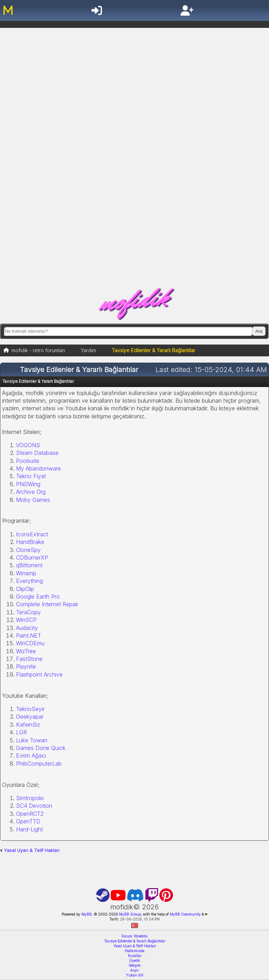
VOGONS (28, 445)
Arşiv (134, 970)
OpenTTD (28, 821)
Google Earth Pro (38, 596)
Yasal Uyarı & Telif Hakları (32, 850)
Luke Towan (32, 740)
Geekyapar (30, 717)
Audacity (27, 628)
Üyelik (134, 961)
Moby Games (33, 500)
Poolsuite (28, 461)
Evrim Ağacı (31, 756)
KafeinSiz (28, 725)
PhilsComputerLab (39, 764)
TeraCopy (28, 612)
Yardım (88, 350)
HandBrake (30, 542)
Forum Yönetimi (134, 936)
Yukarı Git (134, 975)
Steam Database (37, 453)
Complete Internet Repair (47, 604)
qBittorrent (29, 565)
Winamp (26, 573)
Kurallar (135, 956)
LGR (21, 732)
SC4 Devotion (34, 806)
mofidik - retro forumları (38, 350)
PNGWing (28, 484)
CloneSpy (28, 550)
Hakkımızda (134, 951)
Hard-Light (29, 829)
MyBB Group (129, 914)
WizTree (26, 651)
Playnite (26, 666)
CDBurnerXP (32, 558)
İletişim (135, 965)
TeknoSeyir (30, 709)
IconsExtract (32, 534)
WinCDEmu (30, 643)
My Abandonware (38, 468)
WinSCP (26, 620)
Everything (29, 581)
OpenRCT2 (30, 814)
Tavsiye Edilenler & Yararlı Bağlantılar (135, 941)
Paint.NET (29, 635)
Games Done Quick (41, 748)
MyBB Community (185, 914)
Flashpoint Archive (39, 674)
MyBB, (87, 914)
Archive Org (31, 492)
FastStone (29, 659)
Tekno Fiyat (31, 476)
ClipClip (25, 589)
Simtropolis (30, 798)
